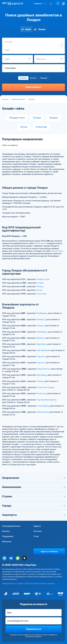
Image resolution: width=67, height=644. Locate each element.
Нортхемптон (44, 369)
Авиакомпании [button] (33, 487)
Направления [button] (33, 478)
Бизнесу (6, 531)
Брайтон (41, 338)
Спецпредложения (11, 526)
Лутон (24, 127)
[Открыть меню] (64, 4)
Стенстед (41, 127)
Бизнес (33, 78)
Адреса (37, 526)
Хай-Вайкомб (43, 350)
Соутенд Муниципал (46, 400)
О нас (36, 536)
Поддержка (8, 536)
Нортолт (41, 363)
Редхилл (41, 357)
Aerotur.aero (40, 243)
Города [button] (33, 506)
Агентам (38, 531)
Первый (44, 78)
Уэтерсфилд (43, 406)
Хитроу (54, 118)
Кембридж (42, 332)
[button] (41, 4)
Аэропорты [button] (33, 515)
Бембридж (42, 313)
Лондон (40, 326)
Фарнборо (41, 344)
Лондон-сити (17, 118)
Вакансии (7, 542)
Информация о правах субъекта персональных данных (28, 584)
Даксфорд (42, 375)
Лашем (40, 381)
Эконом (23, 78)
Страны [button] (33, 496)
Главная (5, 99)
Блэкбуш (41, 319)
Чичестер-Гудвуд (46, 387)
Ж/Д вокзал (42, 412)
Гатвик (37, 118)
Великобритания (19, 99)
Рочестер (41, 394)
